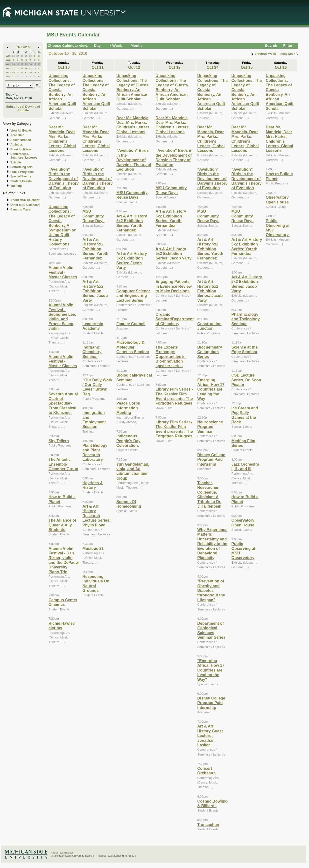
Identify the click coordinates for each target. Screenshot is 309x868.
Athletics (17, 145)
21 (31, 68)
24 (13, 72)
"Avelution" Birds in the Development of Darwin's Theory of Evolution (64, 179)
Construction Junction (209, 326)
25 (18, 72)
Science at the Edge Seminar (245, 349)
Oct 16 (281, 67)
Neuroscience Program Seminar (210, 427)
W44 (8, 76)
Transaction (208, 825)
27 (18, 56)
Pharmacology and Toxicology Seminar (246, 319)
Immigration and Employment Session (94, 420)
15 (35, 64)
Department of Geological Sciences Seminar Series (211, 630)
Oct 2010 (23, 47)
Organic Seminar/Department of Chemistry (175, 319)
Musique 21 (93, 548)
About (54, 853)
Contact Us (67, 853)
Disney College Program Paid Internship (211, 459)
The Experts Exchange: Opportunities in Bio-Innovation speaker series (171, 357)
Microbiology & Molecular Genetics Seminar (133, 347)
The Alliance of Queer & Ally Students (62, 525)
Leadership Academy (93, 326)
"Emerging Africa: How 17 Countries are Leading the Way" (211, 670)
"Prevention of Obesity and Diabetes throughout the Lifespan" (211, 590)
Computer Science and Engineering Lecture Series (133, 296)
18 (18, 68)
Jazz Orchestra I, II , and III (245, 466)
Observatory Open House (243, 522)
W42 (8, 68)
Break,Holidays (21, 149)
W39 (8, 56)
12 (22, 64)
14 (31, 64)
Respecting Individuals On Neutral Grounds (96, 583)
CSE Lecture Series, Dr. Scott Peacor (246, 380)
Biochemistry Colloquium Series (210, 352)
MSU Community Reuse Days (93, 216)
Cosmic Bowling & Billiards (212, 803)
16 (39, 64)
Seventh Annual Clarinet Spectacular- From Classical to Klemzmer (63, 403)
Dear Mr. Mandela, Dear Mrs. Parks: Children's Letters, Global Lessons (62, 139)
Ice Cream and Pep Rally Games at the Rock (245, 415)
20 (26, 68)
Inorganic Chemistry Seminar (92, 352)
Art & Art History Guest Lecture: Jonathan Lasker (210, 735)
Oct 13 (175, 67)
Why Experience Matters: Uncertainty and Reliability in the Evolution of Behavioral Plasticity (212, 544)
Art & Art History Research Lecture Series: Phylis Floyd (96, 516)
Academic (17, 135)
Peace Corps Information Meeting (128, 408)
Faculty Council (131, 324)
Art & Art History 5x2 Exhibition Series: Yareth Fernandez (95, 249)
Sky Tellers (59, 441)
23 (39, 68)
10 (13, 64)
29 (26, 56)
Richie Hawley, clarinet (62, 626)
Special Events (21, 176)
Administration (21, 140)
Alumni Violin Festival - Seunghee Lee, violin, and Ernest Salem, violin (62, 317)
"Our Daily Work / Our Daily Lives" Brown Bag (97, 387)
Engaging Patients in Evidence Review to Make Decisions (174, 286)
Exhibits (16, 162)
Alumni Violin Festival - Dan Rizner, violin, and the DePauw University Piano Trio (64, 560)
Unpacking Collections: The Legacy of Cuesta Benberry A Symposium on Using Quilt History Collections (63, 225)
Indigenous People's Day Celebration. (128, 441)
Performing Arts (21, 167)
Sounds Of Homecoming (129, 504)
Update (24, 110)
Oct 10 (64, 67)
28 (22, 56)
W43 (8, 72)
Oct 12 (134, 67)
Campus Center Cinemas (63, 602)
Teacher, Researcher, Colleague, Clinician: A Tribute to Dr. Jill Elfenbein (209, 494)
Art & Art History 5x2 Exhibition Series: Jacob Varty (95, 291)
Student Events (21, 181)
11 (18, 64)
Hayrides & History (92, 485)
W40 (8, 60)
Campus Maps (20, 210)
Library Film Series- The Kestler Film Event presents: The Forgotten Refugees (174, 429)
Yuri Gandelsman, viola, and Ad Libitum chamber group (133, 471)
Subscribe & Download (23, 107)
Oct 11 (98, 67)
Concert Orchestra (206, 771)
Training (16, 186)
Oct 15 (247, 67)
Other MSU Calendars (25, 205)
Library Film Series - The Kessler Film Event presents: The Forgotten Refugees (174, 396)
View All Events (21, 131)
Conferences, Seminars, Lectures (24, 156)
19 (22, 68)
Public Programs (22, 172)
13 (26, 64)
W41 (8, 64)
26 (13, 56)
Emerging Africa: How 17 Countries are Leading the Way (211, 389)
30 (31, 56)
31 (13, 76)
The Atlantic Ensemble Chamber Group (63, 464)
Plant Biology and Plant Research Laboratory (95, 452)
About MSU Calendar (25, 200)
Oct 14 (213, 67)
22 (35, 68)
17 (13, 68)
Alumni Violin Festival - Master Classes (63, 272)
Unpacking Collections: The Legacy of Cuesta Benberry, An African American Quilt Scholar (62, 92)
